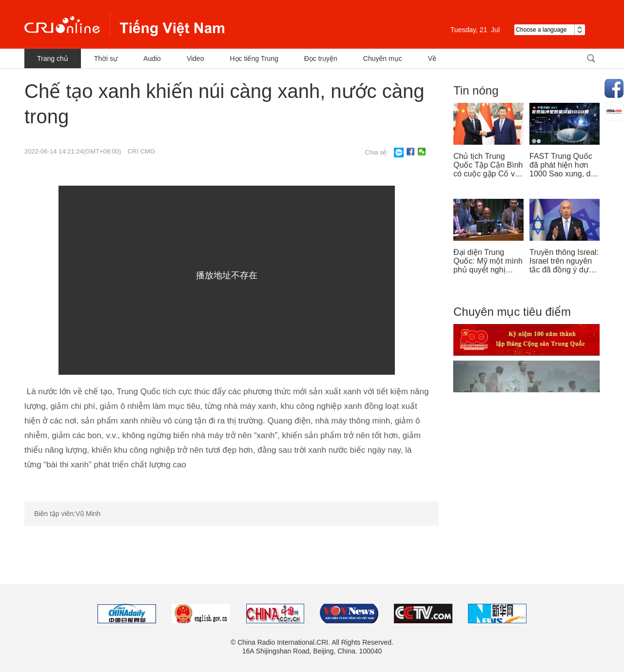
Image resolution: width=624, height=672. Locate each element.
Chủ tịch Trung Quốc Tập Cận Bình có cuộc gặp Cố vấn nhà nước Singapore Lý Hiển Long (488, 165)
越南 (124, 24)
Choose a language (550, 30)
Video (195, 58)
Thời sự (106, 58)
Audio (152, 58)
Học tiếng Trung (254, 58)
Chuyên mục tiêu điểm (512, 312)
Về (432, 58)
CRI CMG (141, 151)
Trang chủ (53, 58)
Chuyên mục (383, 58)
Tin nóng (476, 90)
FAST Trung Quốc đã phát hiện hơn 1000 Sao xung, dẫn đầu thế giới (564, 165)
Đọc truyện (321, 58)
